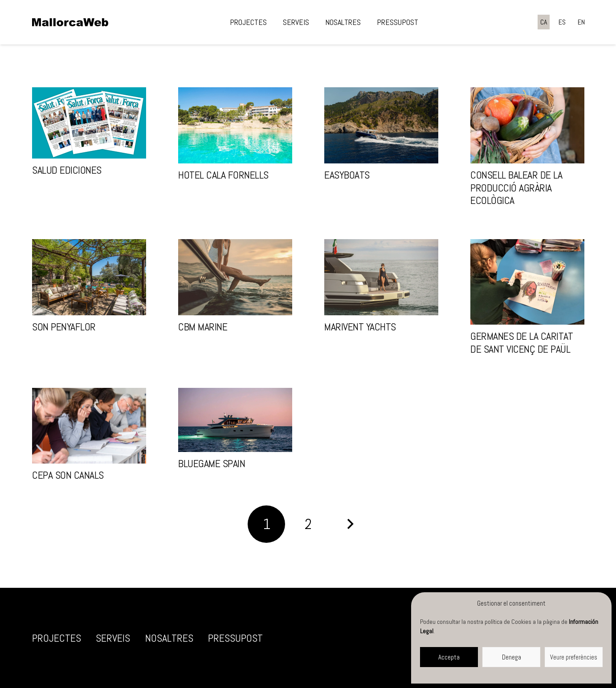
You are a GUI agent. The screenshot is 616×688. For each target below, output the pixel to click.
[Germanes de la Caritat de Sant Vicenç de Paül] (527, 282)
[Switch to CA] (544, 22)
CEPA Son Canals (68, 475)
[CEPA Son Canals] (89, 426)
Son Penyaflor (64, 327)
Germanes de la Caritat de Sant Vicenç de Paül (522, 342)
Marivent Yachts (360, 327)
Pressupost (235, 638)
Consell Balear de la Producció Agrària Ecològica (516, 188)
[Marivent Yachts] (381, 277)
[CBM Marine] (235, 277)
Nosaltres (169, 638)
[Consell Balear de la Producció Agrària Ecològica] (527, 125)
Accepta (449, 657)
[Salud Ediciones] (89, 123)
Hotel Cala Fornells (223, 175)
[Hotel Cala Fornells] (235, 125)
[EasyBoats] (381, 125)
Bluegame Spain (212, 463)
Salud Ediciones (67, 170)
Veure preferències (574, 657)
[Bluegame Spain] (235, 420)
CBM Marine (203, 327)
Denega (512, 657)
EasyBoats (347, 175)
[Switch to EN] (581, 22)
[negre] (70, 22)
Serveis (113, 638)
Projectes (57, 638)
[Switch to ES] (562, 22)
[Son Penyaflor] (89, 277)
